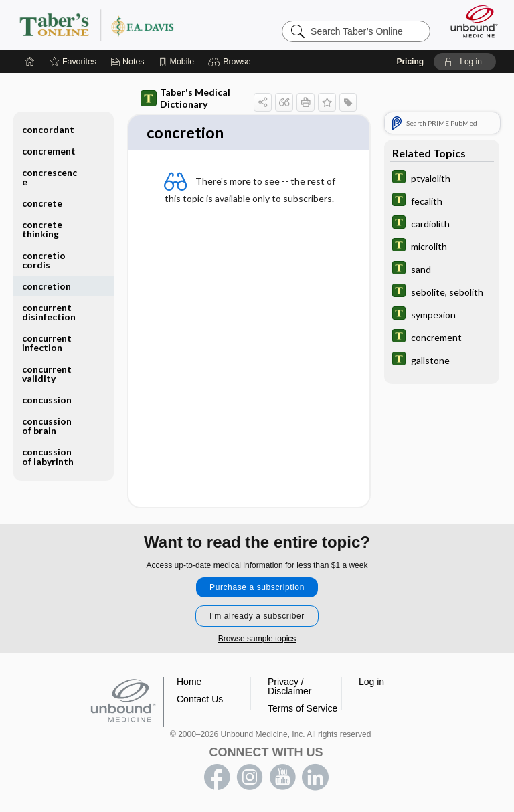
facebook (217, 777)
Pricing (410, 62)
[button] (231, 62)
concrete (42, 203)
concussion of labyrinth (48, 456)
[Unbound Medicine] (470, 21)
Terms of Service (303, 708)
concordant (48, 129)
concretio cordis (44, 260)
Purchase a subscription (257, 587)
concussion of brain (47, 426)
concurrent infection (47, 343)
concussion (47, 400)
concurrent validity (47, 374)
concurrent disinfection (49, 312)
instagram (250, 777)
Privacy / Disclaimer (289, 686)
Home (189, 682)
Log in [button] (371, 682)
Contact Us (200, 699)
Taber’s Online (123, 25)
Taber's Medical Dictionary (185, 98)
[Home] (30, 62)
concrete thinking (42, 229)
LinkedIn (315, 777)
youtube (282, 777)
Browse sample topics (257, 639)
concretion (47, 286)
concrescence (50, 177)
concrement (49, 151)
